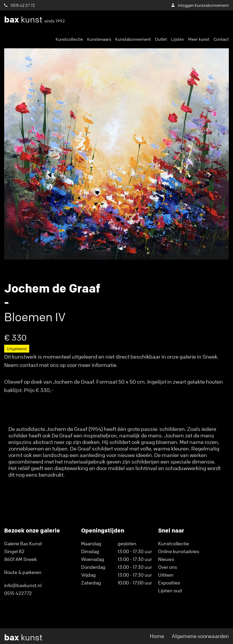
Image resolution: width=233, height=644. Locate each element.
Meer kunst (199, 39)
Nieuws (166, 559)
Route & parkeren (23, 572)
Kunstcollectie (69, 39)
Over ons (168, 567)
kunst (35, 20)
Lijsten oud (170, 590)
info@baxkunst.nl (23, 585)
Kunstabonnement (133, 39)
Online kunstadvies (179, 551)
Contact (221, 39)
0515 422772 (18, 593)
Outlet (161, 39)
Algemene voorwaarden (200, 636)
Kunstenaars (99, 39)
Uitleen (166, 575)
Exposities (169, 583)
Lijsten (178, 39)
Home (157, 636)
